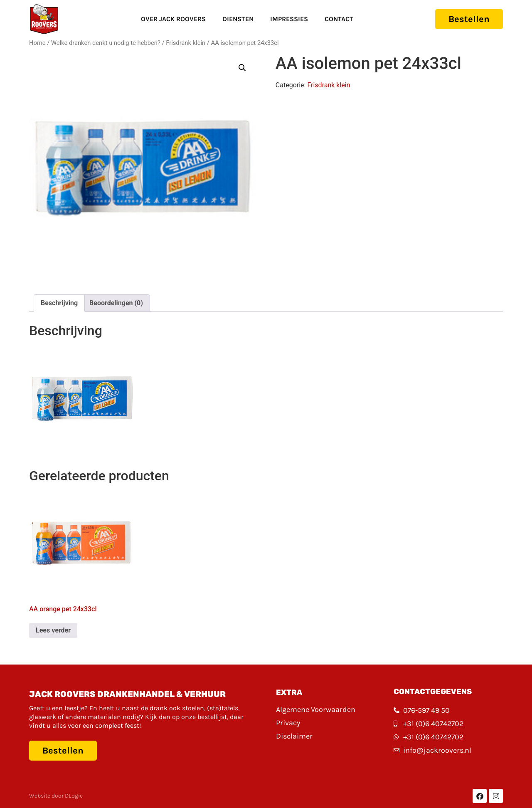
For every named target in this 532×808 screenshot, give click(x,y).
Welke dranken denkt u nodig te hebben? (106, 43)
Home (37, 43)
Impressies (289, 19)
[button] (242, 68)
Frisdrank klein (186, 43)
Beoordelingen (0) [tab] (116, 303)
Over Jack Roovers (173, 19)
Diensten (238, 19)
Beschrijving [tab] (59, 303)
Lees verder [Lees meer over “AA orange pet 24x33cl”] (53, 630)
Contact (339, 19)
